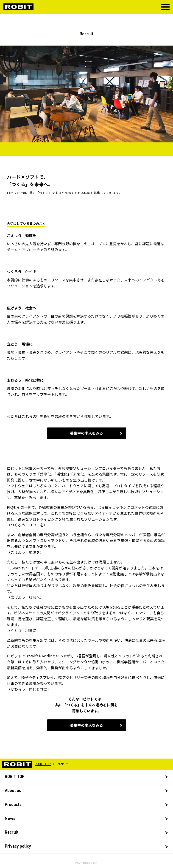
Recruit (12, 833)
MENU (165, 7)
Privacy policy (18, 846)
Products (13, 805)
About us (13, 791)
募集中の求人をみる (86, 433)
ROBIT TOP (43, 764)
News (10, 819)
